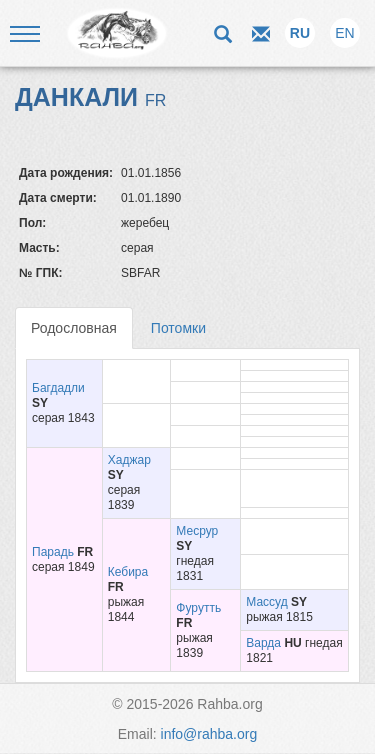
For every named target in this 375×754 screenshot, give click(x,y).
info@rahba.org (209, 734)
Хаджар (129, 460)
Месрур (197, 531)
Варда (263, 643)
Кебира (128, 572)
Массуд (266, 602)
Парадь (53, 552)
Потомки (178, 328)
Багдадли (58, 388)
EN (344, 33)
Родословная (74, 328)
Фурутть (198, 608)
